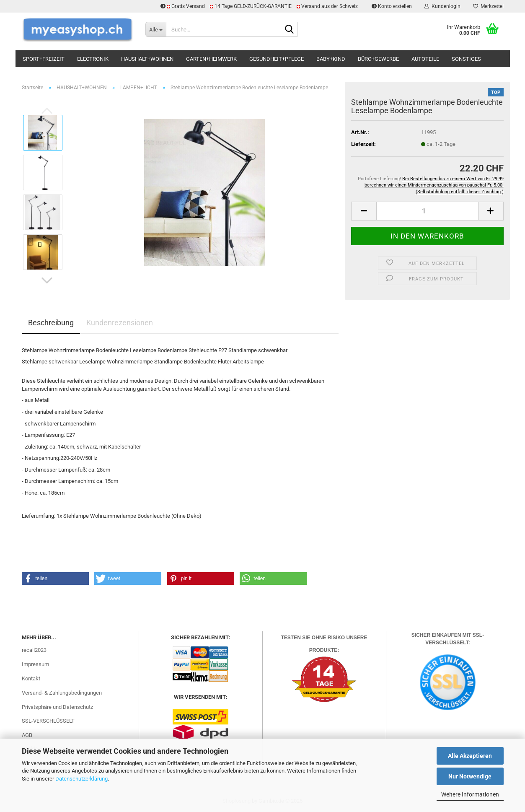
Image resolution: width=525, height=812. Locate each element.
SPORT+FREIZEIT (44, 59)
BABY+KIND (331, 59)
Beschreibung (51, 323)
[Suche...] (156, 29)
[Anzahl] (427, 211)
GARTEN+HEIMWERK (211, 59)
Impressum (35, 664)
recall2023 (34, 650)
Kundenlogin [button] (442, 6)
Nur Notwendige (470, 776)
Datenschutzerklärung (81, 779)
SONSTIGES (466, 59)
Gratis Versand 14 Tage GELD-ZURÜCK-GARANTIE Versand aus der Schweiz (260, 6)
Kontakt (31, 678)
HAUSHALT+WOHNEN (147, 59)
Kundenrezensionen (120, 323)
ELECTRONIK (93, 59)
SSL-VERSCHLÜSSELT (48, 721)
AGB (27, 735)
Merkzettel (488, 6)
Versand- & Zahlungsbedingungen (62, 693)
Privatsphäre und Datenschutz (57, 707)
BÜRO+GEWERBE (378, 59)
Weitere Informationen (470, 794)
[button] (47, 280)
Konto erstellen (392, 6)
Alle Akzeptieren (470, 756)
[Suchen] (290, 30)
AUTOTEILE (425, 59)
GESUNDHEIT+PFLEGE (277, 59)
